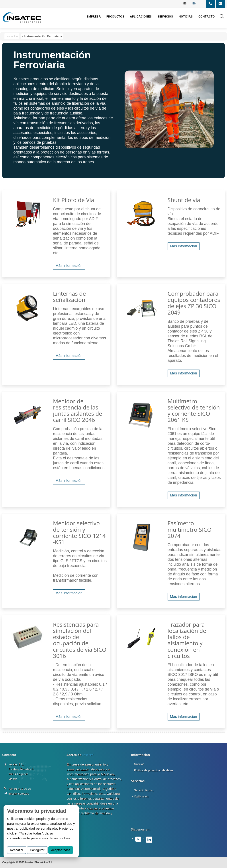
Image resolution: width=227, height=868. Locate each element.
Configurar (37, 850)
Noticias (139, 764)
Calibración (141, 796)
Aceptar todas (61, 850)
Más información (69, 266)
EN (194, 3)
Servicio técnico (144, 790)
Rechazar (17, 850)
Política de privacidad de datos (154, 770)
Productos (12, 36)
